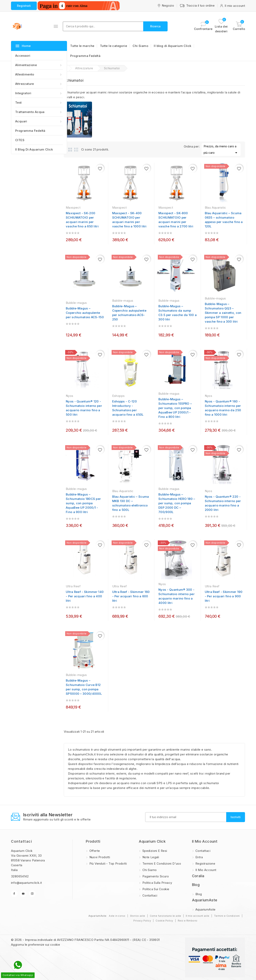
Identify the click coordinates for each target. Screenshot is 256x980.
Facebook (14, 894)
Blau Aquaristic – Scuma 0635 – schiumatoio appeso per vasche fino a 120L (224, 220)
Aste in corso (117, 916)
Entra (199, 857)
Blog (198, 894)
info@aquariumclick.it (26, 883)
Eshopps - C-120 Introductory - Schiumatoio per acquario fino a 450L (128, 408)
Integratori (39, 93)
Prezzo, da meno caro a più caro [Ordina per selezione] (221, 150)
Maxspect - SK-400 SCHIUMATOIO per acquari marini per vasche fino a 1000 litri (129, 220)
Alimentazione (39, 65)
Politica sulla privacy (157, 883)
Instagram (32, 894)
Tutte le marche (82, 46)
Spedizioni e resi (154, 851)
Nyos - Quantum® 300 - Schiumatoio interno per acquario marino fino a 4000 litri (176, 596)
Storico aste (138, 916)
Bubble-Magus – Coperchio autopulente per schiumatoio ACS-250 (129, 313)
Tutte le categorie (113, 46)
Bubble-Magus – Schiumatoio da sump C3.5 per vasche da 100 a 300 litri (177, 313)
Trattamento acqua (39, 112)
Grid (70, 150)
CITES (20, 140)
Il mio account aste (198, 916)
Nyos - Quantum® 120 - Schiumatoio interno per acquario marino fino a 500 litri (84, 408)
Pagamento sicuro (155, 876)
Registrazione (205, 864)
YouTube (23, 894)
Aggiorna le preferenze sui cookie (35, 945)
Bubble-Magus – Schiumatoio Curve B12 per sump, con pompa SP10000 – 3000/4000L (84, 687)
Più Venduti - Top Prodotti (108, 864)
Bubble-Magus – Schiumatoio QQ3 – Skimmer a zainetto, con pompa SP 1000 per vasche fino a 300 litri (223, 313)
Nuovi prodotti (99, 857)
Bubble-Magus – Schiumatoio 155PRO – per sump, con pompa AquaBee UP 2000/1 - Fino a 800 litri (175, 408)
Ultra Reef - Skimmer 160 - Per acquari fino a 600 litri (131, 596)
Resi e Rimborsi (188, 921)
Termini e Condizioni (227, 916)
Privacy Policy (142, 921)
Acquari (39, 121)
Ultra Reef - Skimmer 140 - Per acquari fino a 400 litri (85, 596)
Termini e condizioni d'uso (161, 864)
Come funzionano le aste (165, 916)
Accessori (23, 56)
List (76, 150)
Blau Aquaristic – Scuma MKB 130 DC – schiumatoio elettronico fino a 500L (131, 503)
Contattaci (21, 841)
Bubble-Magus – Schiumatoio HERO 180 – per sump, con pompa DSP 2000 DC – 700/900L (177, 503)
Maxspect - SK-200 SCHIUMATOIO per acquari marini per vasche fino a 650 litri (82, 220)
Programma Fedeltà (30, 131)
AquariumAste (205, 909)
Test (39, 103)
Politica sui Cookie (155, 889)
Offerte (94, 851)
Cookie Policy (164, 921)
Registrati (24, 6)
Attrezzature (39, 84)
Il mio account (205, 870)
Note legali (150, 857)
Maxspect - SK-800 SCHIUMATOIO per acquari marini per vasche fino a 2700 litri (176, 220)
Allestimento (39, 74)
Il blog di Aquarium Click (34, 149)
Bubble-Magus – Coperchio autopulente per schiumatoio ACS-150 (85, 313)
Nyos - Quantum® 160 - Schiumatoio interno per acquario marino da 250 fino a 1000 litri (223, 408)
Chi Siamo (140, 46)
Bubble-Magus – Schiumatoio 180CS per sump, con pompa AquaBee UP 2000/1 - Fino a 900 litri (83, 503)
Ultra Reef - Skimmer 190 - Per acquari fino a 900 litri (224, 596)
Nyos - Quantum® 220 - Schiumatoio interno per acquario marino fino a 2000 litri (223, 503)
